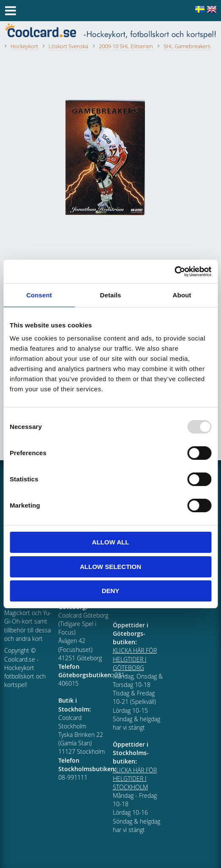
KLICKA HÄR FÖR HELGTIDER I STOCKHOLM (135, 779)
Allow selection (110, 567)
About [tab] (182, 295)
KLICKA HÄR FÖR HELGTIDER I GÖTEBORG (135, 659)
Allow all (111, 542)
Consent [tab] (39, 295)
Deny (111, 591)
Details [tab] (111, 295)
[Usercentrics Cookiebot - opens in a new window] (174, 272)
